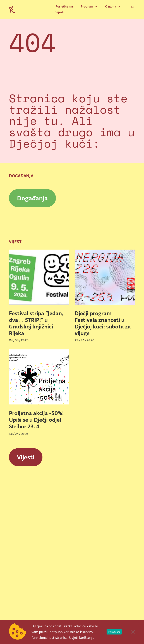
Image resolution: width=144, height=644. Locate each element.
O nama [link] (111, 6)
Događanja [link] (32, 198)
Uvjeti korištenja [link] (82, 638)
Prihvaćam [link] (114, 632)
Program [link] (87, 6)
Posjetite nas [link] (65, 6)
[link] (12, 9)
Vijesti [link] (60, 12)
